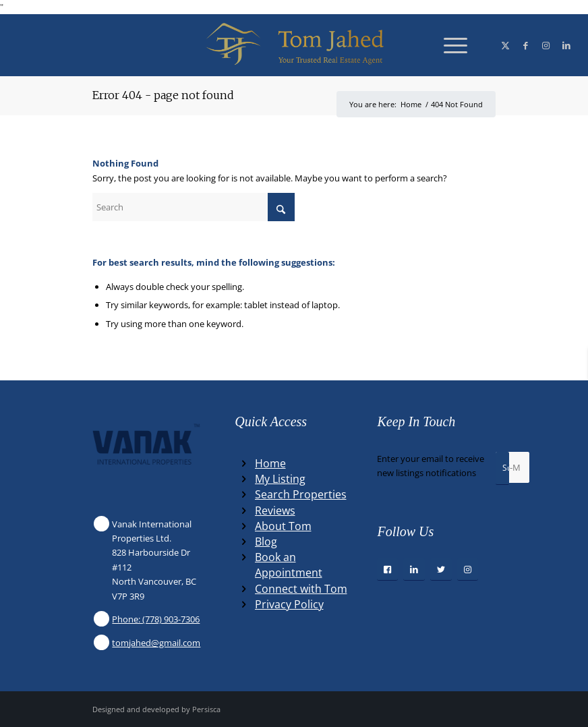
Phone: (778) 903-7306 (156, 619)
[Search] (194, 207)
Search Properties (301, 494)
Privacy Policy (289, 604)
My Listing (280, 479)
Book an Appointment (289, 565)
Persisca (206, 709)
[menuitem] (449, 45)
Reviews (275, 511)
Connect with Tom (301, 589)
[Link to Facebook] (526, 45)
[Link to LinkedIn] (566, 45)
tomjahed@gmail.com (156, 643)
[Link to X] (506, 45)
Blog (266, 542)
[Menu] (449, 45)
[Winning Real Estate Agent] (294, 45)
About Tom (283, 526)
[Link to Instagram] (546, 45)
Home (270, 463)
